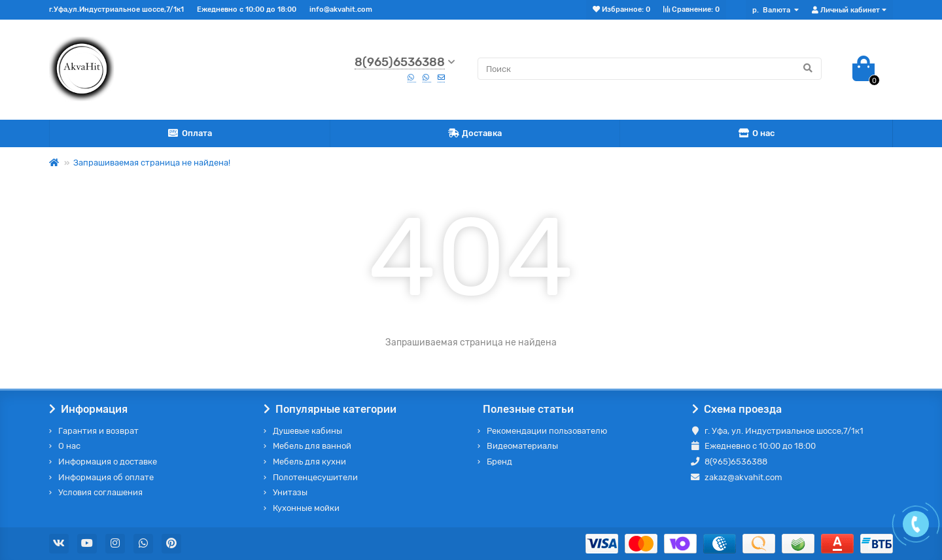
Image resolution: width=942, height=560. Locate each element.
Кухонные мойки (306, 508)
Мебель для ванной (312, 446)
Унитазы (290, 492)
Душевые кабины (307, 431)
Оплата (190, 134)
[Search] (650, 69)
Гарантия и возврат (98, 431)
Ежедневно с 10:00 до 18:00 (247, 9)
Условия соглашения (100, 492)
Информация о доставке (108, 462)
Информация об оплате (106, 477)
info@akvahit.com (341, 9)
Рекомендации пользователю (547, 431)
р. (772, 10)
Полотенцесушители (315, 477)
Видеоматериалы (522, 446)
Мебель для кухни (309, 462)
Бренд (499, 462)
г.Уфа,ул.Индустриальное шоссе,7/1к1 (116, 9)
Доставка (475, 134)
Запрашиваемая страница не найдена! (152, 163)
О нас (756, 134)
